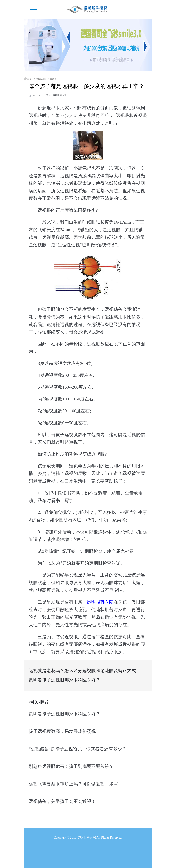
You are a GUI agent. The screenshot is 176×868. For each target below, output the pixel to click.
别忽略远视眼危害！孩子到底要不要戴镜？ (71, 766)
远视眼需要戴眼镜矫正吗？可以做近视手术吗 (73, 784)
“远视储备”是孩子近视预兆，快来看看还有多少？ (78, 749)
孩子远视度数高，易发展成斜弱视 (62, 731)
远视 (52, 79)
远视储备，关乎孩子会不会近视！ (62, 801)
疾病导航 (41, 79)
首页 (29, 79)
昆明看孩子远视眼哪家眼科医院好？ (64, 680)
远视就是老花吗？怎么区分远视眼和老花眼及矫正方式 (82, 671)
